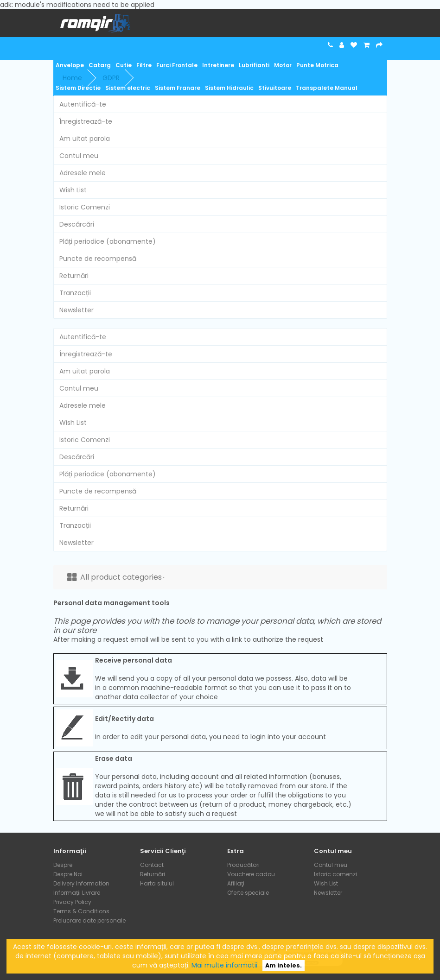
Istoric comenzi (335, 874)
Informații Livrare (77, 893)
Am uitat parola (85, 139)
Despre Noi (68, 874)
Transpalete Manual (327, 88)
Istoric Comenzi (85, 207)
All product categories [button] (116, 577)
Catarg (100, 65)
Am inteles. (284, 965)
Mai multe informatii (224, 965)
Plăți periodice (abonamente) (108, 241)
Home (72, 78)
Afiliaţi (236, 883)
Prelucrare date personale (89, 920)
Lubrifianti (254, 65)
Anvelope (70, 65)
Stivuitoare (275, 88)
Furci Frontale (177, 65)
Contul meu (79, 156)
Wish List (73, 190)
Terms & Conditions (81, 911)
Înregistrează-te (86, 121)
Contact (152, 865)
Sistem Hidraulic (229, 88)
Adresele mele (83, 173)
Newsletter (77, 310)
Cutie (124, 65)
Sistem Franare (178, 88)
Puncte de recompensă (98, 259)
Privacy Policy (72, 902)
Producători (243, 865)
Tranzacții (75, 293)
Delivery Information (81, 883)
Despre (63, 865)
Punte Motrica (317, 65)
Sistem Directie (78, 88)
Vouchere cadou (251, 874)
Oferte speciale (248, 893)
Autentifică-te (83, 104)
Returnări (74, 276)
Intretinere (218, 65)
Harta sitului (157, 883)
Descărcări (77, 224)
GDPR (111, 78)
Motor (283, 65)
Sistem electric (128, 88)
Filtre (144, 65)
